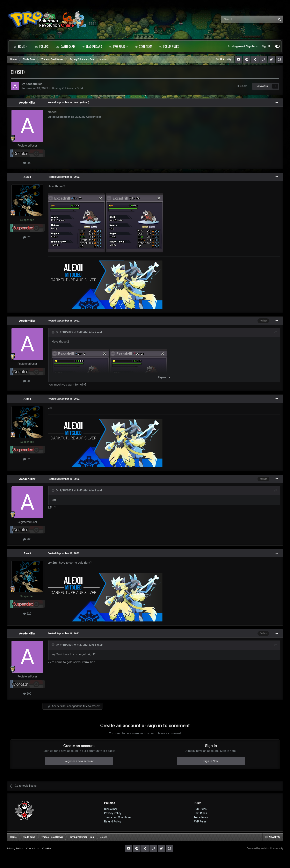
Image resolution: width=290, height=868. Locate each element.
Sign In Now (211, 761)
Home (20, 46)
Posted (64, 102)
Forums (42, 46)
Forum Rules (169, 46)
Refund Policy (113, 821)
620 (27, 237)
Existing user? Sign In (243, 46)
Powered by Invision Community (265, 848)
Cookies (47, 848)
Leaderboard (92, 46)
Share (242, 86)
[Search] (238, 19)
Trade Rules (201, 817)
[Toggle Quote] (53, 332)
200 (27, 163)
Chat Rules (200, 813)
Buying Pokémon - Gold (67, 88)
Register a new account (79, 761)
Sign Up (266, 46)
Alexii (27, 177)
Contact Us (32, 848)
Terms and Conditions (118, 817)
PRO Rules (118, 46)
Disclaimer (111, 809)
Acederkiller (34, 84)
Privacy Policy (113, 813)
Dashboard (66, 46)
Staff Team (143, 46)
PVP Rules (200, 821)
